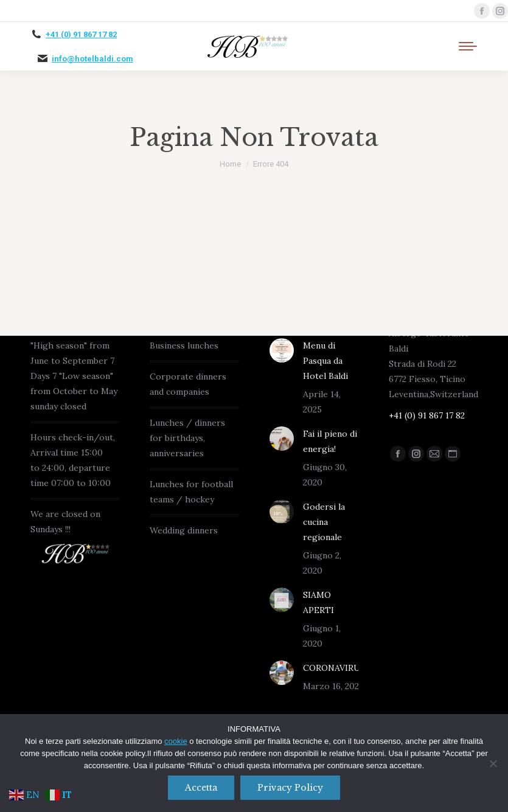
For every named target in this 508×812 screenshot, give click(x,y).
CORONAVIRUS (334, 668)
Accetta (201, 788)
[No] (493, 763)
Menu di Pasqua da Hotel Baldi (325, 361)
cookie (176, 741)
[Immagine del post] (282, 350)
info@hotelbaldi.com (92, 59)
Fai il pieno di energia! (330, 441)
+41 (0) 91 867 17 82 (81, 34)
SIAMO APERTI (318, 602)
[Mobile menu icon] (468, 46)
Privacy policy (290, 788)
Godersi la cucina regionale (324, 522)
